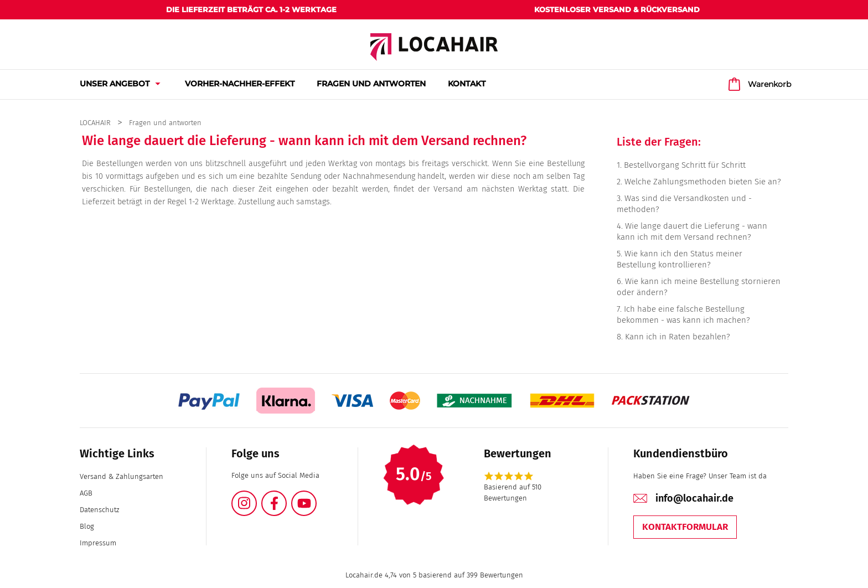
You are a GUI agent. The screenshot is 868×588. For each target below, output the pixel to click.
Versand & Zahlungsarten (122, 476)
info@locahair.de (694, 498)
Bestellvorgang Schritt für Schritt (685, 165)
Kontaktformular (685, 527)
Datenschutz (99, 510)
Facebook (286, 497)
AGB (86, 493)
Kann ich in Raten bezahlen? (678, 337)
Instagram (256, 497)
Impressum (98, 543)
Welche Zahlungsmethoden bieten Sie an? (703, 182)
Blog (87, 526)
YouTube (316, 497)
